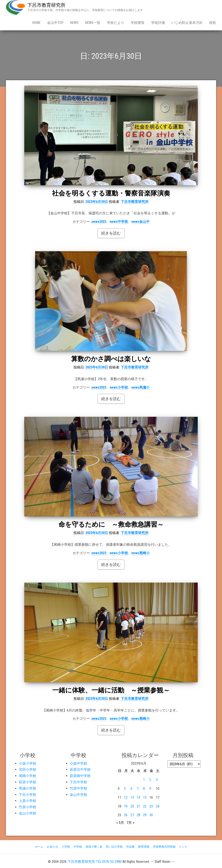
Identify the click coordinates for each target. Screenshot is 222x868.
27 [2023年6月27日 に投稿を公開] (132, 815)
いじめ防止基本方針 (187, 23)
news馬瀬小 (140, 387)
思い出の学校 (114, 847)
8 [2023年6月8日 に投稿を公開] (144, 789)
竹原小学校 (28, 807)
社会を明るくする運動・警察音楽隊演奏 (111, 193)
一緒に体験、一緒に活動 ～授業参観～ (111, 690)
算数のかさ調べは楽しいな (111, 359)
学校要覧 (138, 23)
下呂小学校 (28, 795)
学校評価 (158, 23)
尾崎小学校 (28, 776)
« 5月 (120, 823)
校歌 (213, 23)
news (74, 23)
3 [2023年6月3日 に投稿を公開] (157, 780)
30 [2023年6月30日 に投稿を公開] (151, 815)
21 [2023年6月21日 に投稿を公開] (139, 806)
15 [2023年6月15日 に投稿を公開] (145, 797)
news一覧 (93, 23)
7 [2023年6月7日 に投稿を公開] (138, 789)
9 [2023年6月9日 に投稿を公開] (150, 789)
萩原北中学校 (80, 769)
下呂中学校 (78, 782)
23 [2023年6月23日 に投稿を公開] (151, 806)
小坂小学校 (28, 763)
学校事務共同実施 (164, 847)
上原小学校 (28, 801)
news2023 (99, 222)
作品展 (130, 847)
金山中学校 (78, 795)
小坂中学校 (78, 763)
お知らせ (52, 847)
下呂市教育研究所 (46, 5)
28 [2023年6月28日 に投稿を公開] (139, 815)
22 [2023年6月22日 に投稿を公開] (145, 806)
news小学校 (119, 387)
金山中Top (55, 23)
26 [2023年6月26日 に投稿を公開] (126, 815)
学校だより (116, 23)
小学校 (66, 847)
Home (36, 23)
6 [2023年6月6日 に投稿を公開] (131, 789)
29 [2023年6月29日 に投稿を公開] (145, 815)
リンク (183, 847)
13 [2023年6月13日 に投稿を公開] (132, 797)
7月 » (130, 823)
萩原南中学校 (80, 776)
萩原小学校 (28, 782)
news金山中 (140, 222)
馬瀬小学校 (28, 788)
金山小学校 (28, 813)
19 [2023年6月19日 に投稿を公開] (126, 806)
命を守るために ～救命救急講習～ (111, 524)
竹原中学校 (78, 788)
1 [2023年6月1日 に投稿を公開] (144, 780)
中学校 (78, 847)
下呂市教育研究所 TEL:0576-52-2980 (95, 862)
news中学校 (119, 222)
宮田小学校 (28, 769)
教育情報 (144, 847)
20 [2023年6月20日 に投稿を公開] (132, 806)
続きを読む (111, 233)
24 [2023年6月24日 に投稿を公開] (158, 806)
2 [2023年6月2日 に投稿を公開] (150, 780)
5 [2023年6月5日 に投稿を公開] (125, 789)
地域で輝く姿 (94, 847)
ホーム (39, 847)
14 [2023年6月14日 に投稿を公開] (139, 797)
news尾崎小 (140, 553)
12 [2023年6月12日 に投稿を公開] (126, 797)
